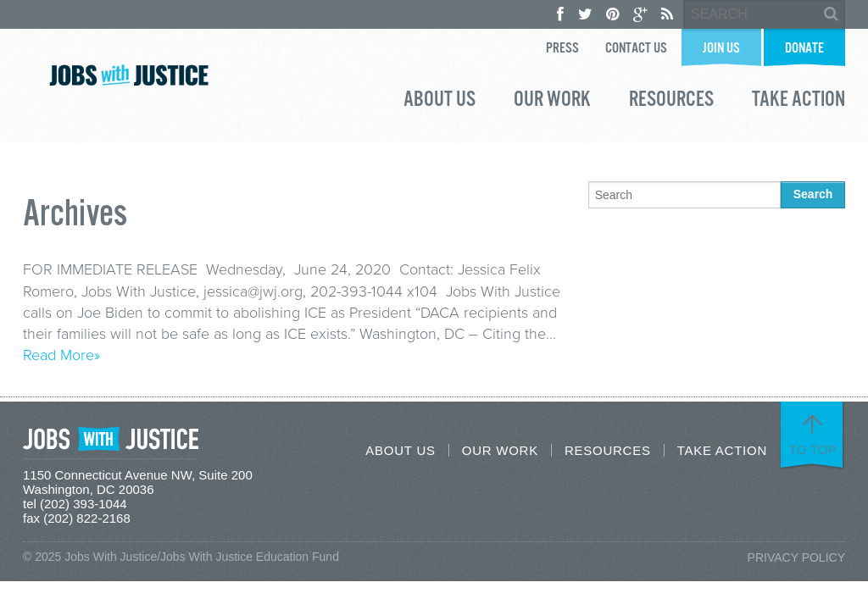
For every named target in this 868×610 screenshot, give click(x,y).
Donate (804, 49)
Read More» (61, 355)
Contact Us (636, 49)
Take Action (798, 102)
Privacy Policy (796, 557)
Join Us (721, 49)
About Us (440, 102)
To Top (813, 450)
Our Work (552, 102)
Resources (671, 102)
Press (562, 49)
